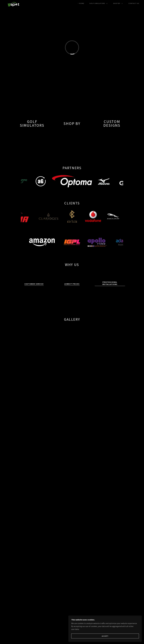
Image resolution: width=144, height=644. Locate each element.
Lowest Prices (72, 284)
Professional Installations (110, 283)
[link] (14, 3)
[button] (98, 3)
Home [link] (82, 3)
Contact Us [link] (134, 3)
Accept (117, 635)
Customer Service (34, 284)
